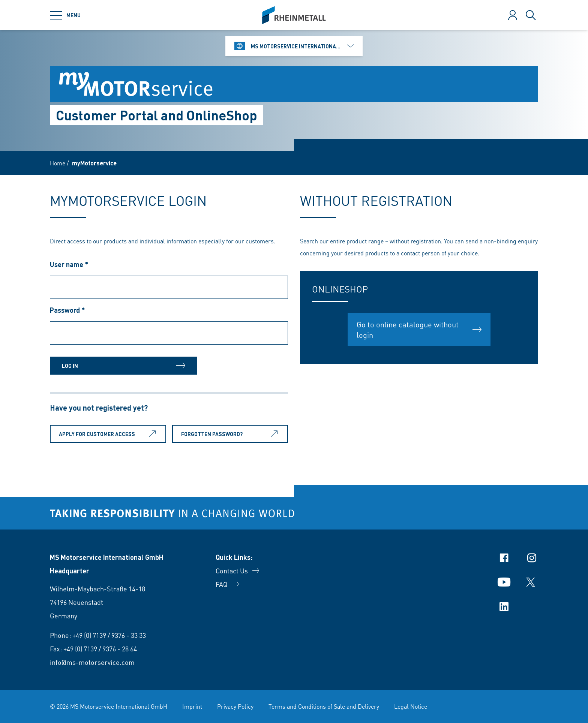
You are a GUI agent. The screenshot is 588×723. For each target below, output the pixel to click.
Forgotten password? (231, 434)
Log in (109, 366)
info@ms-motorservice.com (92, 662)
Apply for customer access (109, 434)
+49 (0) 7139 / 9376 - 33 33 (109, 635)
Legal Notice (411, 706)
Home (58, 163)
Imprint (192, 706)
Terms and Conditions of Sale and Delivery (324, 706)
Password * (67, 310)
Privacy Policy (235, 706)
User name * (69, 264)
